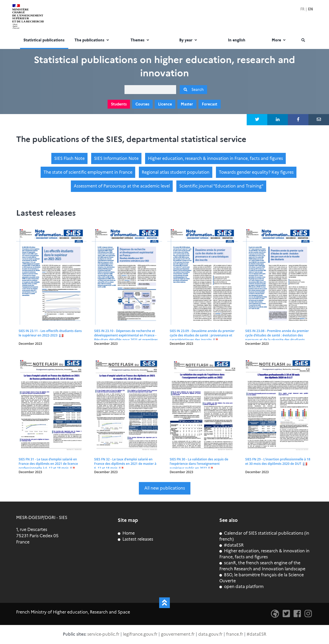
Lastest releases (135, 539)
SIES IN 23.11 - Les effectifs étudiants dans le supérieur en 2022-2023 (50, 333)
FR (302, 9)
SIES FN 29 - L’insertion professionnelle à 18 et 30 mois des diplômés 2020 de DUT (278, 461)
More (279, 40)
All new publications (165, 488)
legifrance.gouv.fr (140, 634)
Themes (140, 40)
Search (193, 90)
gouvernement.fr (178, 634)
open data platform (241, 587)
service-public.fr (103, 634)
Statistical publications (44, 40)
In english (237, 40)
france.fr (235, 634)
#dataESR (231, 545)
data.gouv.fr (210, 634)
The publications (92, 40)
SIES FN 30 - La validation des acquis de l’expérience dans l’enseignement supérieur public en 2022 (199, 464)
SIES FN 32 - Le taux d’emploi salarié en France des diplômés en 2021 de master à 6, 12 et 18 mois (125, 464)
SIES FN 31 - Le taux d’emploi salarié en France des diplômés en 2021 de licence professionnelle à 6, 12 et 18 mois (48, 464)
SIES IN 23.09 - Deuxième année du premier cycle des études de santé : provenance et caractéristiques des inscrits (202, 335)
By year (189, 40)
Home (126, 533)
